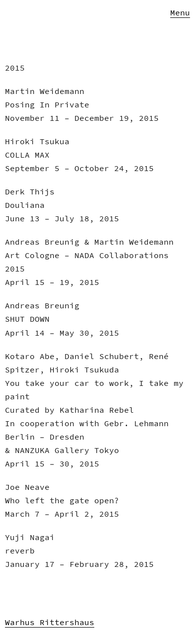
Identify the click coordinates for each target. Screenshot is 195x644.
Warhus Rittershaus (50, 622)
